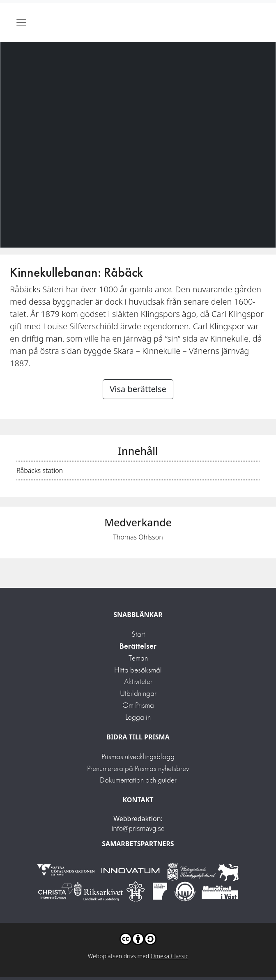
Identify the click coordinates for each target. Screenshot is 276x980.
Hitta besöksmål (138, 670)
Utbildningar (138, 693)
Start (138, 634)
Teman (138, 658)
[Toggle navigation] (21, 23)
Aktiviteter (138, 681)
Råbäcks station (40, 470)
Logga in (138, 717)
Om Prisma (138, 705)
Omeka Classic (170, 956)
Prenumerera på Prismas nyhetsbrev (138, 768)
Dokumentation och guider (138, 780)
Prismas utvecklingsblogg (138, 756)
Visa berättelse (138, 389)
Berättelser (138, 646)
